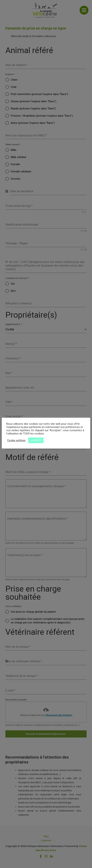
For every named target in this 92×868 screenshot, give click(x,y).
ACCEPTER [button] (36, 440)
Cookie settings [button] (16, 440)
